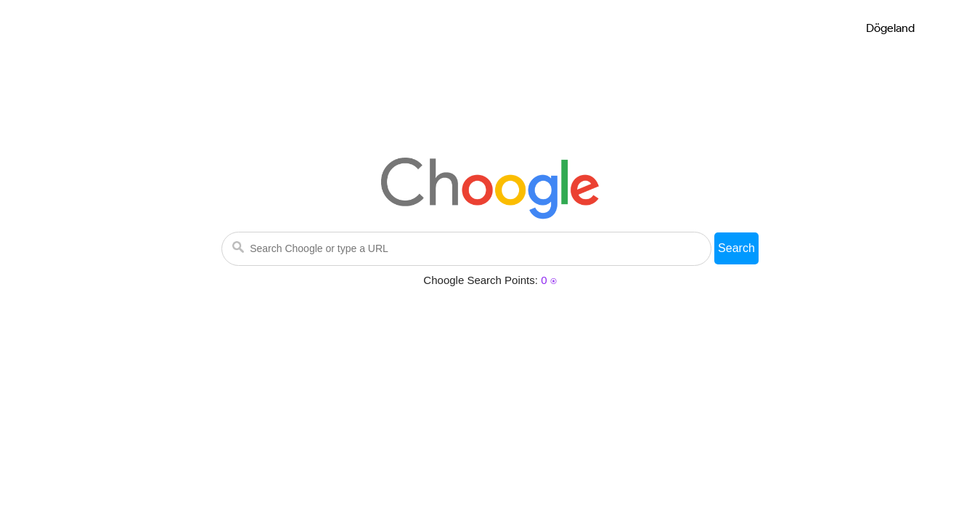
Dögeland (890, 28)
